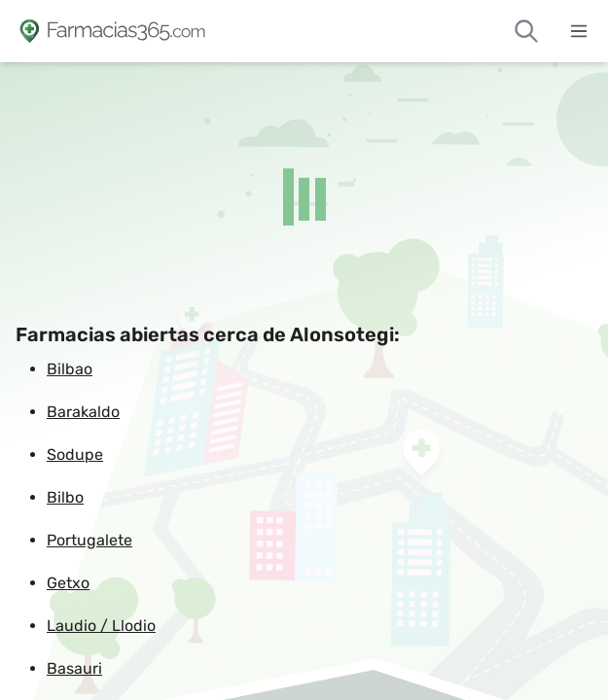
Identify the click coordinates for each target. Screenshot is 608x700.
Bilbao (70, 369)
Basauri (74, 668)
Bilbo (65, 497)
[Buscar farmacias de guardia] (526, 31)
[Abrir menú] (579, 31)
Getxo (68, 583)
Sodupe (75, 455)
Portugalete (89, 540)
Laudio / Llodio (101, 626)
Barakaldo (83, 412)
